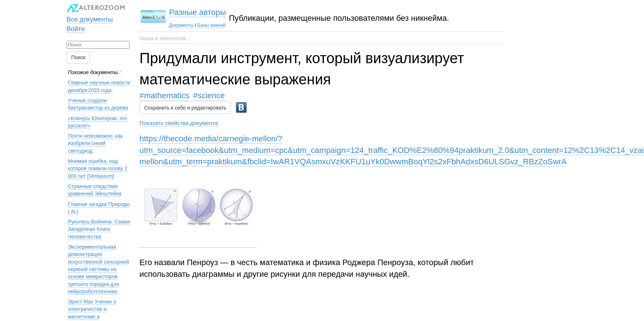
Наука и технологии (163, 38)
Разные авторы (172, 12)
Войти (76, 25)
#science (209, 95)
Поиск (78, 54)
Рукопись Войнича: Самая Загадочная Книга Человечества (99, 226)
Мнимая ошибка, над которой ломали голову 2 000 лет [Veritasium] (98, 165)
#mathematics (164, 95)
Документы (156, 25)
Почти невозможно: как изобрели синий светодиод (95, 140)
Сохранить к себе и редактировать (185, 104)
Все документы (90, 16)
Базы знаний (186, 25)
